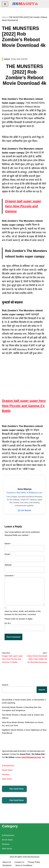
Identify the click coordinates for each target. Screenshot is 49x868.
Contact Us (19, 862)
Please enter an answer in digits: (19, 619)
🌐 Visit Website (24, 510)
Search (5, 685)
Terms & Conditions (24, 865)
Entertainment (8, 766)
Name (8, 543)
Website (8, 565)
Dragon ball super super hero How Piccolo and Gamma (23, 206)
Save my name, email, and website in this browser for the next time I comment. (23, 613)
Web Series (7, 779)
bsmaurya (35, 857)
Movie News (7, 770)
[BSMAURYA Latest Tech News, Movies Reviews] (25, 4)
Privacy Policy (34, 862)
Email (8, 554)
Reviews (6, 774)
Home (4, 17)
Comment (9, 576)
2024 (12, 857)
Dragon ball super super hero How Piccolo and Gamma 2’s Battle (24, 406)
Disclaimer (7, 865)
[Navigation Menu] (5, 4)
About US (7, 862)
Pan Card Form (14, 789)
